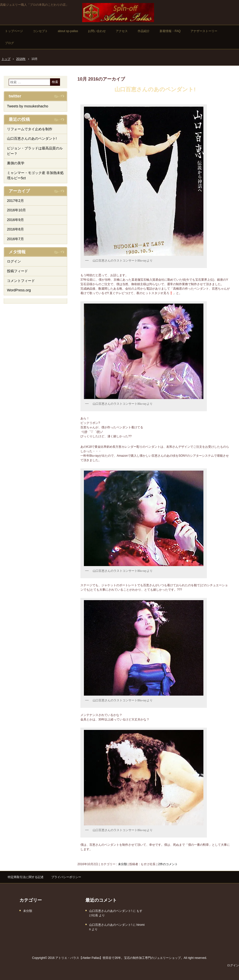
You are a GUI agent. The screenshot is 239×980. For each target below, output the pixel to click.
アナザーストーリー (204, 31)
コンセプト (40, 31)
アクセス (122, 31)
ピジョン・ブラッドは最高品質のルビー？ (35, 151)
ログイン (14, 261)
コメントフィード (21, 281)
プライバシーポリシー (66, 877)
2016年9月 (15, 220)
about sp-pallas (68, 31)
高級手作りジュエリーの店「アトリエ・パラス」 (118, 13)
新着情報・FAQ (170, 31)
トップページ (14, 31)
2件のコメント (168, 864)
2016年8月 (15, 229)
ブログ (9, 43)
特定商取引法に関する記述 (26, 877)
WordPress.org (19, 290)
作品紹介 (144, 31)
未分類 (122, 864)
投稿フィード (17, 271)
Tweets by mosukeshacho (28, 106)
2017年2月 (15, 201)
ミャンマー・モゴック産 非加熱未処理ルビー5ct (35, 176)
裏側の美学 (16, 163)
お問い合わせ (97, 31)
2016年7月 (15, 239)
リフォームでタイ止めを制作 (30, 129)
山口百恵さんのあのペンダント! (155, 89)
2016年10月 (16, 210)
